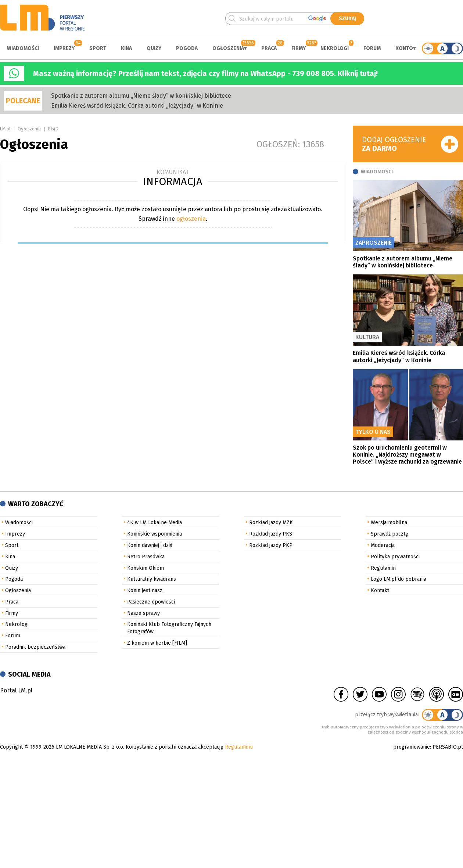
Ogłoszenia (228, 48)
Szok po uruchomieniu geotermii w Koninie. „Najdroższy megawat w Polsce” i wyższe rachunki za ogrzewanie (407, 455)
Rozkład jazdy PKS (271, 534)
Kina (126, 48)
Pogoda (187, 48)
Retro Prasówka (146, 557)
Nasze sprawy (143, 613)
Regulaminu (239, 747)
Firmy (299, 48)
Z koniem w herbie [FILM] (157, 643)
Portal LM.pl (16, 690)
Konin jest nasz (145, 590)
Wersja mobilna (389, 523)
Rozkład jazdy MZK (271, 523)
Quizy (154, 48)
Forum (372, 48)
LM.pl (5, 129)
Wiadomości (23, 48)
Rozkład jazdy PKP (271, 545)
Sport (98, 48)
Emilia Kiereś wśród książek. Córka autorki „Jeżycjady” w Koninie (137, 106)
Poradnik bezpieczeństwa (35, 647)
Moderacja (383, 545)
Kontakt (380, 590)
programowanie (412, 747)
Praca (269, 48)
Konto (404, 48)
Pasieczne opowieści (151, 602)
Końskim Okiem (146, 568)
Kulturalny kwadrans (152, 579)
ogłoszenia (191, 219)
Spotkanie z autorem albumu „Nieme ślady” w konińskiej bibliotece (141, 96)
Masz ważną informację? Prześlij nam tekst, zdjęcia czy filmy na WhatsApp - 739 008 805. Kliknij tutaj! (205, 73)
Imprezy (64, 48)
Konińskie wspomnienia (155, 534)
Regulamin (383, 568)
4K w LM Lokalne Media (155, 523)
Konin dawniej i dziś (150, 545)
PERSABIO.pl (448, 747)
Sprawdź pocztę (390, 534)
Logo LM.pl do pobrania (399, 579)
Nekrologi (335, 48)
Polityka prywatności (395, 557)
